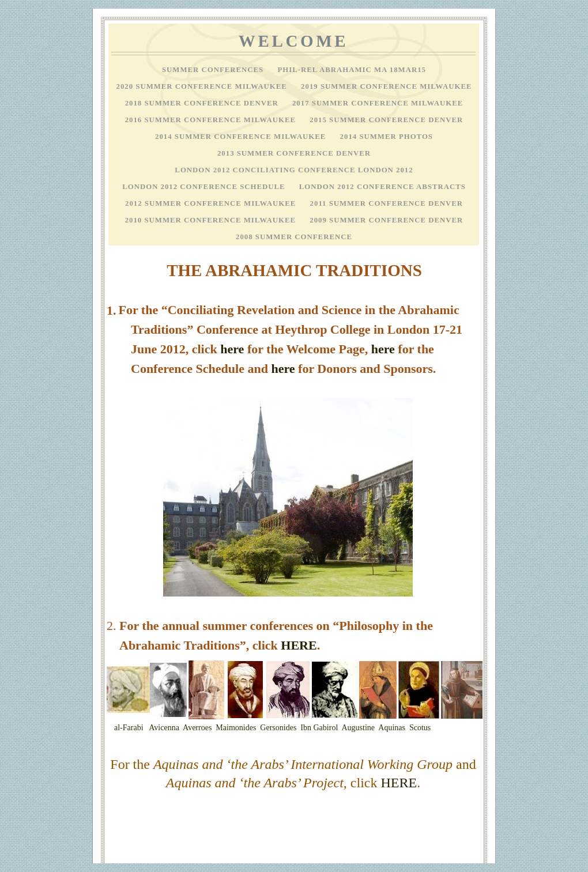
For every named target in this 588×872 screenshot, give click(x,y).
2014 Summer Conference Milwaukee (242, 137)
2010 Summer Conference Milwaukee (212, 220)
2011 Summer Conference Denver (387, 203)
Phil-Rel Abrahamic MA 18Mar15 (352, 70)
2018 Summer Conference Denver (203, 103)
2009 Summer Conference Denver (386, 220)
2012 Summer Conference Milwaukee (212, 203)
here (232, 349)
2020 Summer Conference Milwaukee (203, 86)
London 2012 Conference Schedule (205, 187)
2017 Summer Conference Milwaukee (378, 103)
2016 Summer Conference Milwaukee (212, 120)
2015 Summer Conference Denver (386, 120)
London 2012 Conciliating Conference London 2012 (294, 170)
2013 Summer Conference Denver (294, 153)
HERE (299, 645)
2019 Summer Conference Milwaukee (386, 86)
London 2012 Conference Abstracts (382, 187)
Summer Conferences (214, 70)
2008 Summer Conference (294, 237)
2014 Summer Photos (387, 137)
